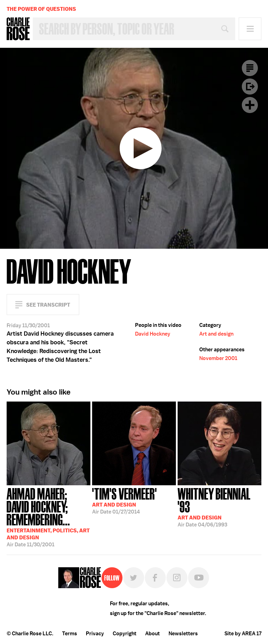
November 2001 (218, 358)
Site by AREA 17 (243, 634)
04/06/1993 (219, 507)
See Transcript (48, 305)
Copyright (125, 634)
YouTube (199, 578)
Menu (250, 29)
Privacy (95, 634)
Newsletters (183, 634)
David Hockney (153, 334)
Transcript (250, 68)
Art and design (216, 334)
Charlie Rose (18, 29)
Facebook (155, 578)
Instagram (177, 578)
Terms (70, 634)
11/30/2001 (49, 517)
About (152, 634)
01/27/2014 (125, 500)
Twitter (134, 578)
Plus (250, 105)
